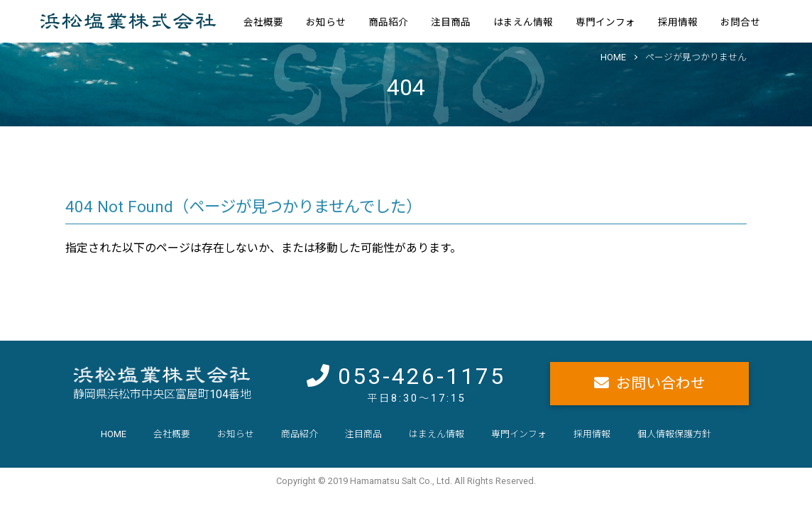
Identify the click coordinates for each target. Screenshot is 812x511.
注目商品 (451, 22)
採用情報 (678, 22)
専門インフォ (605, 22)
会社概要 (263, 22)
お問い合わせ (661, 383)
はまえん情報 (523, 22)
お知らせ (326, 22)
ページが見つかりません (696, 57)
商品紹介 (388, 22)
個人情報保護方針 (674, 434)
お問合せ (740, 22)
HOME (613, 57)
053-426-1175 (422, 376)
